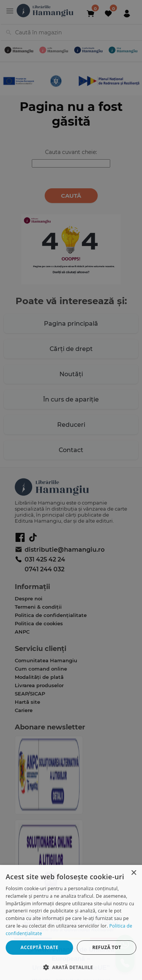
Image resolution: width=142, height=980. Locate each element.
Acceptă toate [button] (39, 947)
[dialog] (71, 922)
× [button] (133, 873)
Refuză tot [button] (107, 947)
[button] (71, 967)
